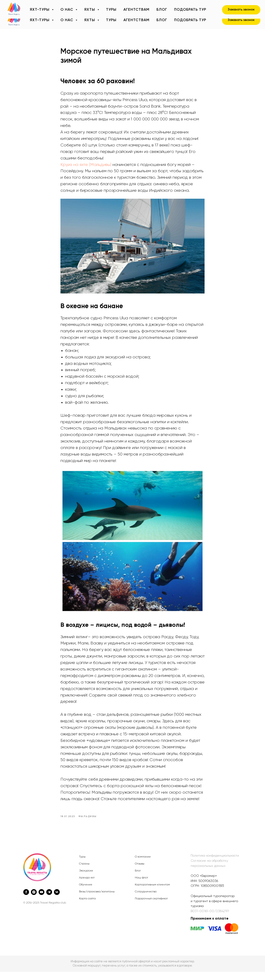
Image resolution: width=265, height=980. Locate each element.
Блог (162, 20)
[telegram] (49, 900)
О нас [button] (67, 20)
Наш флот (141, 886)
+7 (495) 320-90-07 (44, 5)
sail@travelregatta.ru (87, 5)
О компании (143, 865)
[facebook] (26, 900)
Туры (111, 20)
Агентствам (136, 20)
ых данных (217, 874)
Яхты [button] (90, 20)
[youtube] (41, 900)
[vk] (57, 900)
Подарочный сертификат (151, 907)
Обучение (86, 893)
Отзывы (140, 872)
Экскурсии (86, 879)
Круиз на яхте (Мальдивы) (86, 169)
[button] (241, 20)
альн (206, 874)
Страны (84, 872)
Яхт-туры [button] (40, 20)
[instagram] (34, 900)
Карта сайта (87, 907)
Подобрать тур (190, 20)
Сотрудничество (146, 900)
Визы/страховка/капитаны (97, 900)
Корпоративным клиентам (152, 893)
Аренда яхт (87, 886)
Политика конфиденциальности (215, 864)
